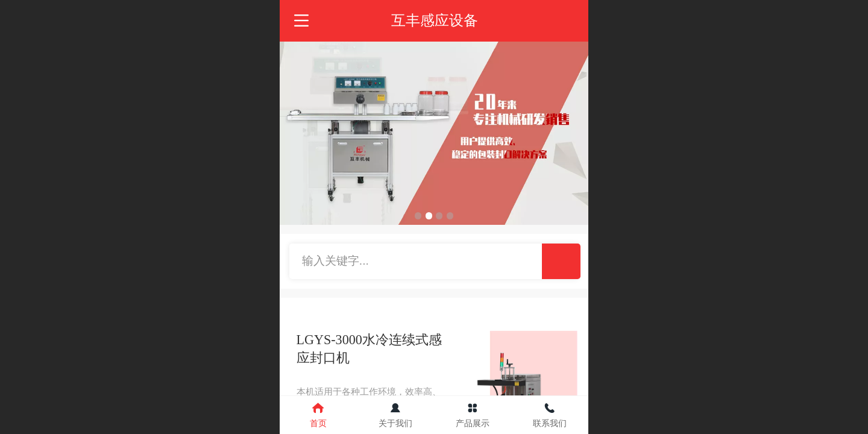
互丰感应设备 (435, 20)
